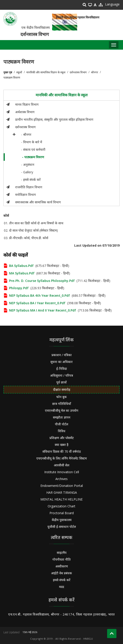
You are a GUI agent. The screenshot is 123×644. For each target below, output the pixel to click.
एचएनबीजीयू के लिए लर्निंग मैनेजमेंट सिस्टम (61, 458)
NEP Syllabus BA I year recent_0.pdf (37, 303)
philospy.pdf (19, 288)
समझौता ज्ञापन (62, 417)
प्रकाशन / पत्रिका (62, 355)
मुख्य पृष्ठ (8, 72)
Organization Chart (61, 506)
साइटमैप (62, 553)
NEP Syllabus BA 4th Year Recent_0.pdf (39, 295)
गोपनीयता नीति (61, 559)
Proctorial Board (62, 513)
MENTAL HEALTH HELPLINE (61, 499)
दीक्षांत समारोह (62, 390)
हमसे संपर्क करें (62, 580)
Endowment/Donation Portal (62, 486)
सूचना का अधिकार (61, 362)
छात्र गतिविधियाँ (62, 404)
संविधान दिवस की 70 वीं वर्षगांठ (62, 451)
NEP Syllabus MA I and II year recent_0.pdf (43, 310)
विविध (62, 431)
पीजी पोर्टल (61, 424)
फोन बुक (61, 397)
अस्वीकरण (62, 566)
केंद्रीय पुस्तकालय (62, 520)
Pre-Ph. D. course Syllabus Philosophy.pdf (42, 281)
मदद (61, 587)
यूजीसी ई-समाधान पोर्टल (62, 527)
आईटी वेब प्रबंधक (61, 573)
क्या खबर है (61, 445)
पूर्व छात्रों (61, 382)
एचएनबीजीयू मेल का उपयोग (62, 410)
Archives (61, 479)
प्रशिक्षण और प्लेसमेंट (62, 438)
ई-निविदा (62, 369)
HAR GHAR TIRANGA (62, 492)
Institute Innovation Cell (62, 472)
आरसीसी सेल (61, 465)
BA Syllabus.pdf (21, 266)
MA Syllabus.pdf (22, 273)
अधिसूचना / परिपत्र (62, 375)
